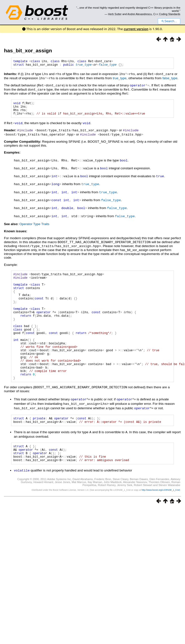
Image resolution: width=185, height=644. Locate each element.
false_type (108, 66)
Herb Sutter (115, 14)
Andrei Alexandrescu (140, 14)
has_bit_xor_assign (28, 50)
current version (136, 29)
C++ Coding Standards (167, 14)
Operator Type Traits (34, 224)
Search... (169, 21)
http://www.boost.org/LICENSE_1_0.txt (161, 517)
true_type (84, 66)
